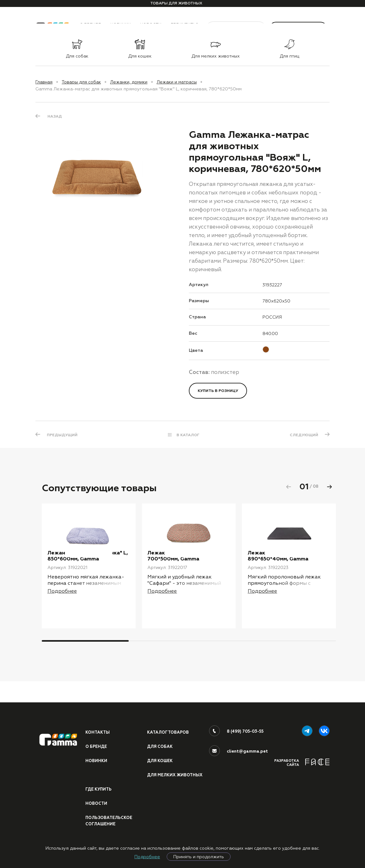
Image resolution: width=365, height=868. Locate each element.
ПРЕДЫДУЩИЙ (63, 435)
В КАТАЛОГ (188, 435)
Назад (55, 116)
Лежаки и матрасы (177, 82)
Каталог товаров (169, 724)
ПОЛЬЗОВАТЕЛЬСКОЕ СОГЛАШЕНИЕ (110, 821)
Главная (44, 82)
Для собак (160, 739)
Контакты (98, 724)
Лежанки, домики (129, 82)
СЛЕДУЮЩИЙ (303, 435)
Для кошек (160, 753)
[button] (329, 487)
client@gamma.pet (247, 743)
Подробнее (147, 857)
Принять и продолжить (199, 857)
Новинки (96, 753)
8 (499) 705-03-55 (246, 723)
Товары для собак (81, 82)
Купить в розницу (218, 391)
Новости (96, 803)
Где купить (99, 788)
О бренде (96, 739)
